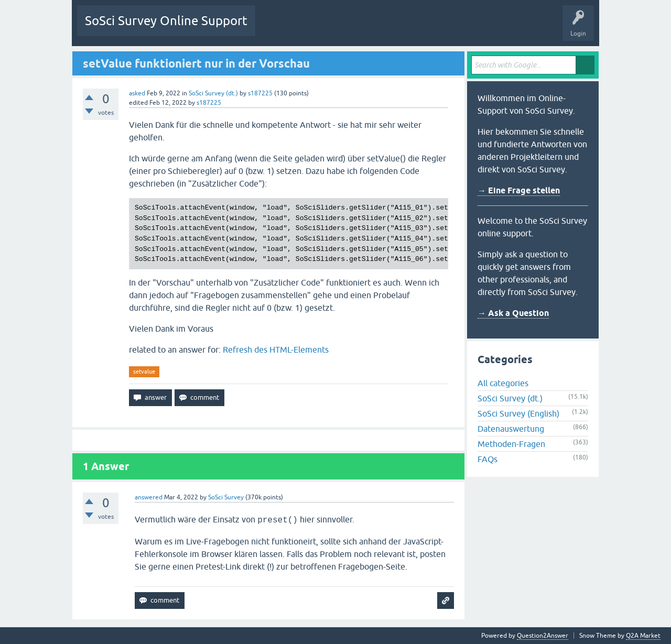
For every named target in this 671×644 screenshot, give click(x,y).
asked (137, 93)
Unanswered (322, 28)
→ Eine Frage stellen (519, 190)
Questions (278, 28)
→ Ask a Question (513, 313)
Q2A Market (643, 636)
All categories (503, 383)
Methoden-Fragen (511, 444)
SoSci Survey (226, 497)
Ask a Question (438, 28)
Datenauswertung (511, 429)
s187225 (260, 93)
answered (149, 497)
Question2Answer (543, 636)
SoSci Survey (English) (518, 413)
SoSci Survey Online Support (166, 21)
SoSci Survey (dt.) (213, 93)
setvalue (144, 372)
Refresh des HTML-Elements (276, 350)
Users (394, 28)
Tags (362, 28)
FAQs (488, 459)
